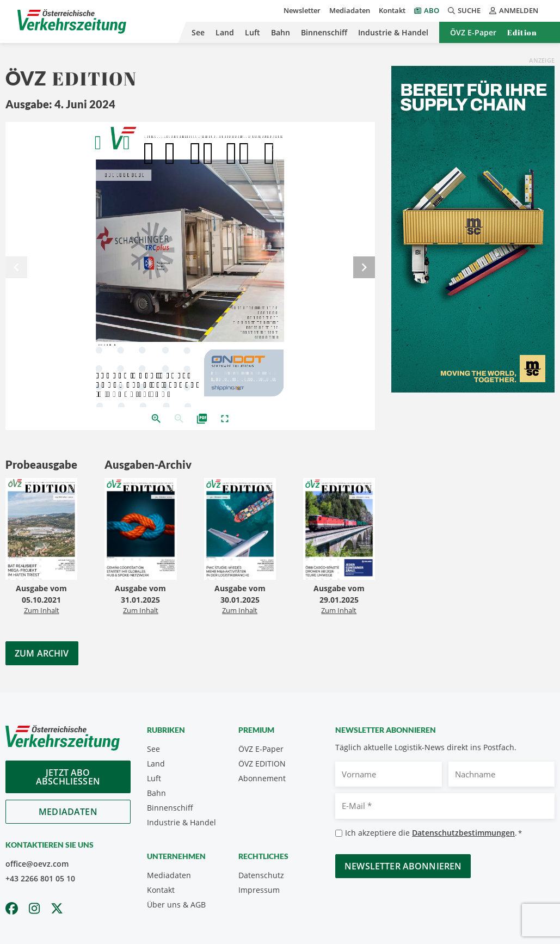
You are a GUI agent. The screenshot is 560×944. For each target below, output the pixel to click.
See (198, 32)
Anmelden (514, 10)
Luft (253, 32)
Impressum (259, 890)
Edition (522, 32)
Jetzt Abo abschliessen (68, 777)
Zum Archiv (42, 653)
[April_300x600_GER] (473, 228)
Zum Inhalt (42, 610)
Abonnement (262, 778)
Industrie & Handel (393, 32)
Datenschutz (261, 875)
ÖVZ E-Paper (473, 32)
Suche (464, 10)
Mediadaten (350, 10)
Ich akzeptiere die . (433, 833)
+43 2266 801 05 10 (40, 878)
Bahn (281, 32)
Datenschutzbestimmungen (463, 833)
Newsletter (302, 10)
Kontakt (392, 10)
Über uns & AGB (176, 905)
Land (225, 32)
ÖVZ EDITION (262, 764)
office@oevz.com (37, 864)
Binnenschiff (324, 32)
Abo (432, 10)
